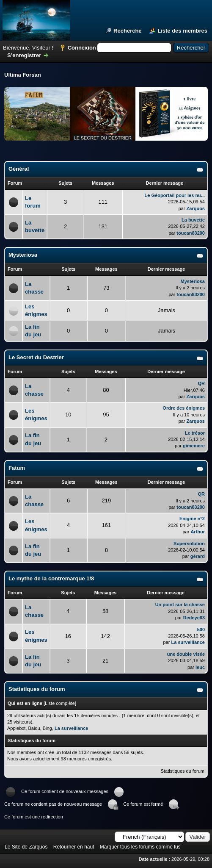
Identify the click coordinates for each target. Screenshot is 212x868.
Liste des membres (182, 31)
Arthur (198, 532)
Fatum (17, 468)
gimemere (194, 446)
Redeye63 (194, 618)
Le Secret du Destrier (36, 357)
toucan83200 (191, 233)
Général (19, 169)
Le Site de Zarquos (26, 847)
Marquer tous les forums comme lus (140, 847)
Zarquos (196, 208)
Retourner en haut (74, 847)
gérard (198, 556)
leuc (200, 667)
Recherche (127, 31)
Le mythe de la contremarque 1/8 (51, 578)
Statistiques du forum (183, 771)
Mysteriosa (23, 255)
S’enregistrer (24, 55)
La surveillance (188, 642)
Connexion (82, 48)
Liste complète (60, 703)
